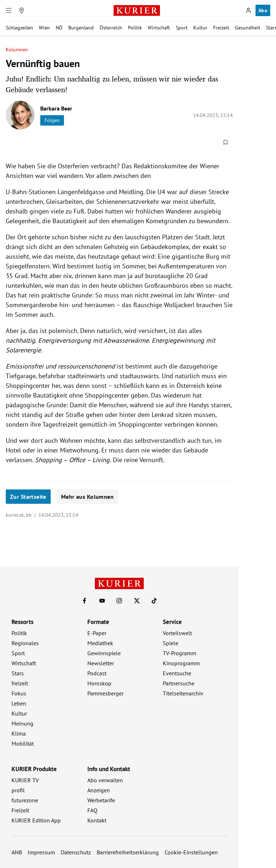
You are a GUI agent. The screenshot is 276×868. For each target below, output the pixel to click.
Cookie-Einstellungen (191, 852)
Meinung (22, 723)
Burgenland (81, 28)
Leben (19, 703)
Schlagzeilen (19, 28)
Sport (182, 28)
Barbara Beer (56, 108)
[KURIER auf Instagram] (119, 601)
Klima (19, 733)
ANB (17, 852)
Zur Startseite (28, 497)
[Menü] (9, 10)
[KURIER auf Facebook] (84, 601)
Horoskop (99, 683)
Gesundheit (248, 28)
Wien (44, 28)
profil (18, 790)
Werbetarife (101, 800)
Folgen (52, 120)
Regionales (25, 643)
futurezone (25, 800)
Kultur (200, 28)
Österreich (111, 28)
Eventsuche (177, 673)
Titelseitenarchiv (183, 693)
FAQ (92, 810)
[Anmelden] (248, 10)
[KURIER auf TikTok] (154, 601)
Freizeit (221, 28)
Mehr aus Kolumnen (87, 497)
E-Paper (97, 633)
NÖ (59, 28)
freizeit (20, 683)
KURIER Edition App (36, 820)
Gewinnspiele (104, 653)
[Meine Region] (22, 10)
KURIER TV (25, 780)
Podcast (97, 673)
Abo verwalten (105, 780)
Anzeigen (99, 790)
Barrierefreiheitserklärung (128, 852)
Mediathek (100, 643)
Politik (135, 28)
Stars (18, 673)
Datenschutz (76, 852)
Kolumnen (17, 50)
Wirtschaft (159, 28)
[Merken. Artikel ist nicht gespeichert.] (226, 142)
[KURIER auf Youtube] (102, 601)
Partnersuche (179, 683)
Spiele (171, 643)
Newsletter (101, 663)
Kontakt (97, 820)
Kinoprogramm (181, 663)
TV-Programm (180, 653)
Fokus (19, 693)
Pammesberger (105, 693)
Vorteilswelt (177, 633)
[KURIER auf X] (137, 601)
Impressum (41, 852)
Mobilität (23, 743)
